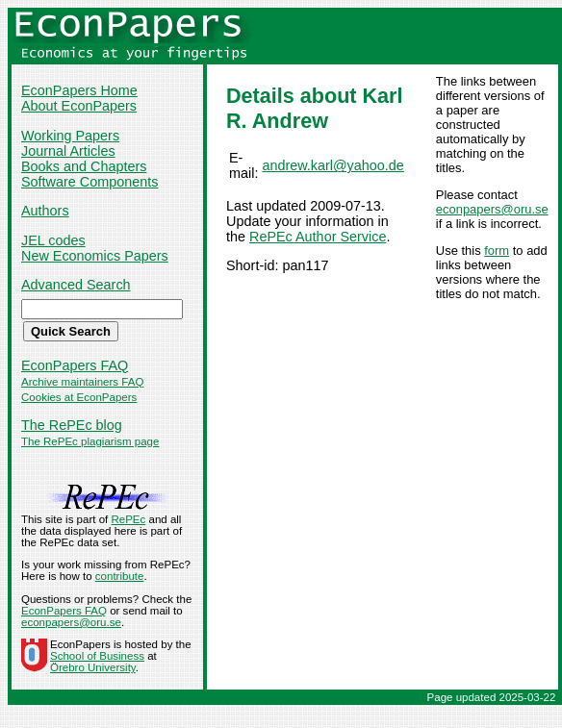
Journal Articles (68, 151)
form (497, 251)
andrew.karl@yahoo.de (332, 165)
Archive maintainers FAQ (82, 382)
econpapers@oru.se (492, 209)
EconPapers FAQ (75, 365)
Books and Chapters (84, 166)
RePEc (128, 519)
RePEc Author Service (318, 237)
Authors (45, 211)
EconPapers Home (79, 90)
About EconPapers (79, 106)
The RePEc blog (72, 425)
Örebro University (93, 667)
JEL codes (53, 240)
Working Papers (70, 136)
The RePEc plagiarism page (90, 441)
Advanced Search (76, 285)
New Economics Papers (95, 256)
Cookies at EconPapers (79, 397)
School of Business (97, 656)
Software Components (89, 182)
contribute (120, 576)
